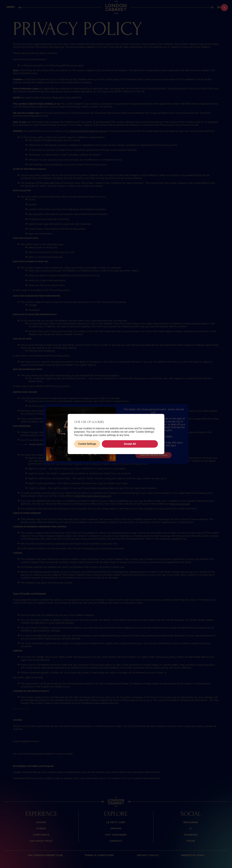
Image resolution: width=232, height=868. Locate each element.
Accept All (130, 444)
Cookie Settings (87, 444)
